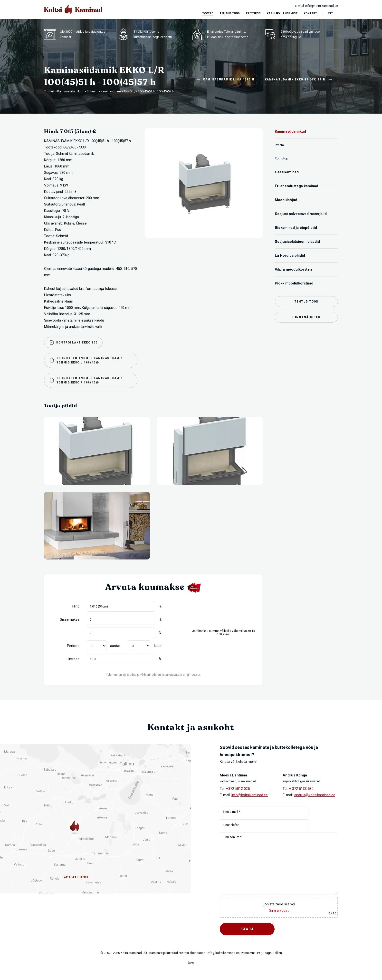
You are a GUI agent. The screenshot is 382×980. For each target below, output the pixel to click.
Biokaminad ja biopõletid (296, 228)
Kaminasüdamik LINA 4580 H (225, 79)
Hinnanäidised (306, 317)
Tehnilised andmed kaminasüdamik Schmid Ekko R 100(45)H (86, 380)
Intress (74, 659)
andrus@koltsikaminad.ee (315, 795)
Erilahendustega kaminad (296, 186)
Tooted (208, 13)
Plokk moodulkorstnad (294, 283)
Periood (73, 646)
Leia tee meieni (76, 876)
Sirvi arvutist (279, 911)
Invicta (279, 145)
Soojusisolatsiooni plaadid (297, 242)
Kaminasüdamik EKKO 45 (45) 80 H (299, 79)
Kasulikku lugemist (282, 13)
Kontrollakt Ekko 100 (73, 343)
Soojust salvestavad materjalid (301, 214)
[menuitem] (333, 13)
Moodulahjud (286, 200)
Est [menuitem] (330, 13)
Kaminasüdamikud (290, 131)
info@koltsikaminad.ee (250, 795)
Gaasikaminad (287, 172)
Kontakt (310, 13)
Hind (76, 606)
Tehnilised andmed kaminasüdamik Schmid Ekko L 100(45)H (86, 360)
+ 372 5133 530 (301, 789)
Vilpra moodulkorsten (293, 269)
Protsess (253, 13)
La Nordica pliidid (290, 255)
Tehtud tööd (230, 13)
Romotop (282, 158)
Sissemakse (70, 619)
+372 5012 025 (238, 789)
